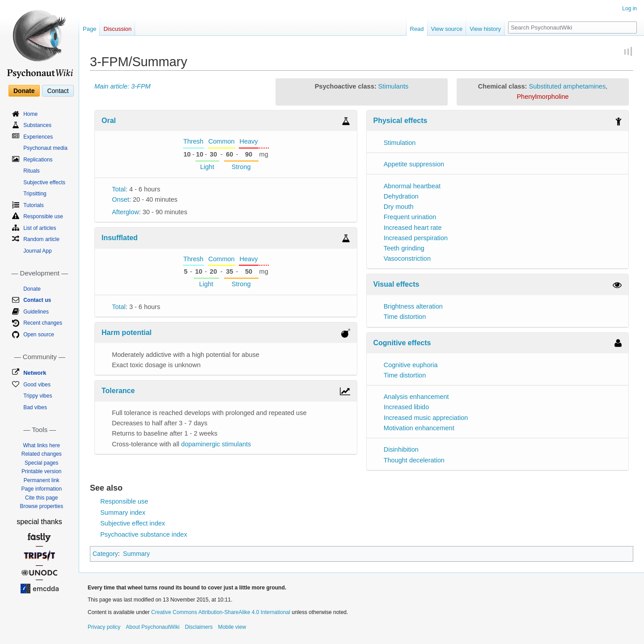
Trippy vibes (38, 396)
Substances (37, 125)
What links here (41, 445)
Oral (109, 121)
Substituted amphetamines (567, 86)
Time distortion (405, 317)
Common (222, 141)
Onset (121, 199)
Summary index (123, 513)
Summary (136, 554)
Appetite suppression (414, 164)
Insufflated (120, 238)
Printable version (41, 471)
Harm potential (127, 333)
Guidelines (36, 312)
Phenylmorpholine (542, 97)
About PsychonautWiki (153, 627)
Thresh (193, 141)
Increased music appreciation (426, 418)
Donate (24, 91)
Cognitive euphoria (411, 365)
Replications (38, 160)
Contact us (37, 300)
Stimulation (400, 143)
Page (89, 29)
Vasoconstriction (407, 258)
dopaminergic (201, 444)
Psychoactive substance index (144, 534)
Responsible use (124, 501)
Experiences (38, 137)
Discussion (117, 29)
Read (417, 29)
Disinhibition (401, 449)
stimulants (236, 444)
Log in (629, 8)
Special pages (41, 463)
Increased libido (407, 407)
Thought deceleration (414, 460)
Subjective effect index (133, 523)
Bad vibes (35, 407)
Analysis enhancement (416, 397)
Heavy (248, 141)
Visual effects (396, 284)
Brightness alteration (413, 306)
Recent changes (43, 323)
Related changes (42, 454)
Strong (241, 167)
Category (105, 554)
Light (207, 167)
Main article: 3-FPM (123, 86)
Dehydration (401, 196)
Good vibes (37, 385)
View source (447, 29)
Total (119, 189)
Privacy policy (104, 627)
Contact (58, 91)
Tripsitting (35, 194)
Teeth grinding (404, 248)
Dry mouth (399, 207)
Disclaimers (199, 627)
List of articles (40, 228)
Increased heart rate (413, 228)
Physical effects (400, 121)
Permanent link (42, 480)
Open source (39, 335)
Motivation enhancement (419, 428)
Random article (41, 239)
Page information (41, 489)
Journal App (37, 251)
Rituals (32, 171)
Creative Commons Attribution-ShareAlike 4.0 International (221, 612)
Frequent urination (410, 217)
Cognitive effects (402, 343)
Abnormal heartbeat (412, 186)
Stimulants (394, 86)
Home (30, 114)
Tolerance (118, 391)
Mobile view (232, 627)
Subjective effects (44, 182)
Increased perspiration (416, 238)
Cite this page (41, 498)
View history (485, 29)
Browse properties (41, 506)
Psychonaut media (45, 148)
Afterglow (125, 212)
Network (35, 373)
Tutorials (34, 205)
